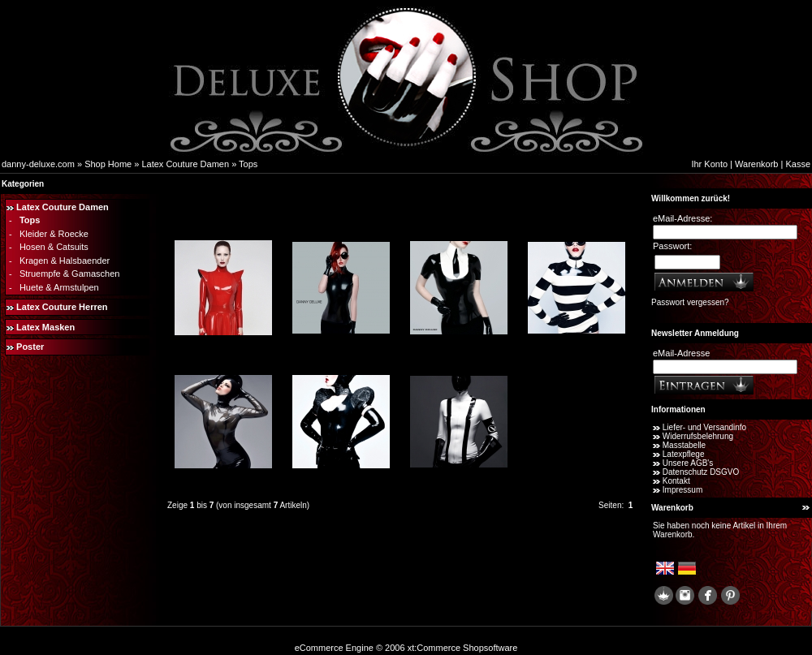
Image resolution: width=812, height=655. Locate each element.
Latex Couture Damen (185, 164)
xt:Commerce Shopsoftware (463, 648)
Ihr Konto (709, 164)
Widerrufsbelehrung (698, 436)
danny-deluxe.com (38, 164)
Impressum (682, 490)
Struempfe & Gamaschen (70, 274)
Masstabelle (684, 445)
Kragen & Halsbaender (65, 261)
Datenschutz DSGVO (701, 472)
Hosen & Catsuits (54, 247)
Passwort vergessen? (690, 302)
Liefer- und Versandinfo (704, 427)
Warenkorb (756, 164)
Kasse (798, 164)
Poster (30, 347)
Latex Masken (45, 327)
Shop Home (108, 164)
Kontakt (676, 481)
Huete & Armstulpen (59, 287)
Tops (248, 164)
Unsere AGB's (688, 463)
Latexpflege (684, 454)
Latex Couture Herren (62, 307)
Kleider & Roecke (54, 234)
